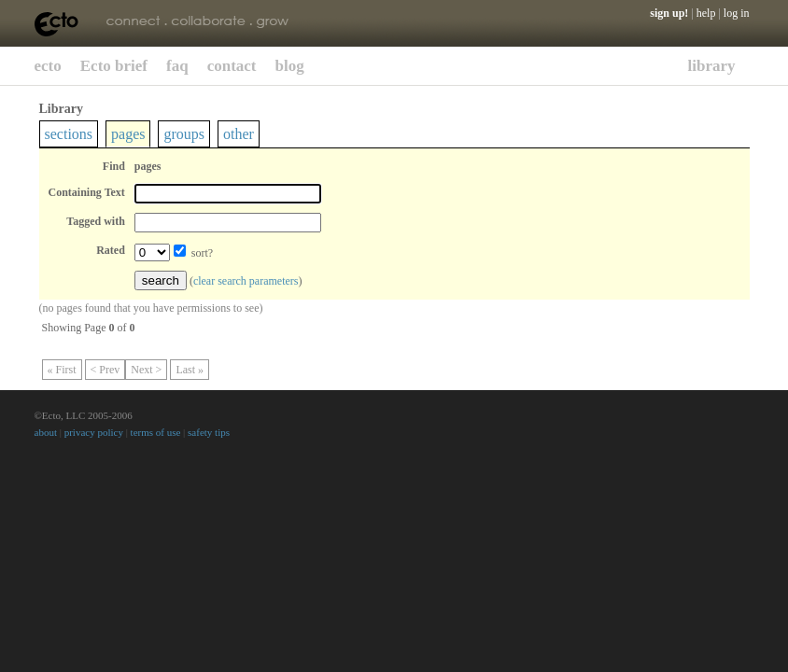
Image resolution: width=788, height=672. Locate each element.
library (712, 66)
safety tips (209, 432)
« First (62, 370)
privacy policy (94, 432)
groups (184, 134)
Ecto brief (114, 66)
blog (290, 66)
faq (177, 66)
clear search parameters (246, 281)
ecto (48, 66)
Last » (190, 370)
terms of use (156, 432)
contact (232, 66)
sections (69, 134)
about (46, 432)
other (239, 134)
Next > (146, 370)
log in (737, 13)
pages (128, 134)
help (706, 13)
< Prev (106, 370)
